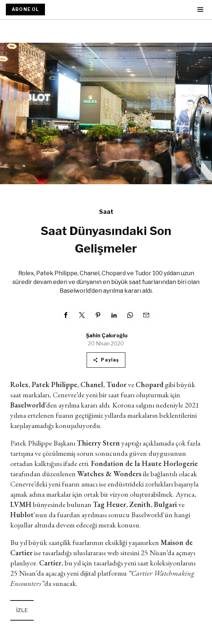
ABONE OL (25, 9)
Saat (106, 212)
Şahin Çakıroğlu (107, 335)
